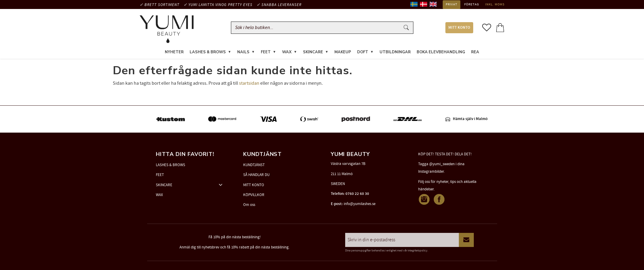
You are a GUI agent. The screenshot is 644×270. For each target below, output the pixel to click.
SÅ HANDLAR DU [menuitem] (256, 175)
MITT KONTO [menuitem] (459, 28)
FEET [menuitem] (266, 52)
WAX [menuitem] (287, 52)
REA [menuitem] (475, 52)
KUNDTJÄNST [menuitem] (254, 165)
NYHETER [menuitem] (174, 52)
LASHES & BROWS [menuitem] (208, 52)
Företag (472, 4)
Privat (452, 4)
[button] (487, 28)
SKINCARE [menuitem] (313, 52)
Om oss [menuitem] (249, 205)
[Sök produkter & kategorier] (317, 28)
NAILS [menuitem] (243, 52)
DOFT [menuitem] (363, 52)
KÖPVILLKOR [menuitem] (254, 195)
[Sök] (406, 28)
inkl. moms (495, 4)
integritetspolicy (418, 251)
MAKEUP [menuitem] (343, 52)
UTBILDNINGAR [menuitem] (395, 52)
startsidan (249, 83)
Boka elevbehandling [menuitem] (441, 52)
